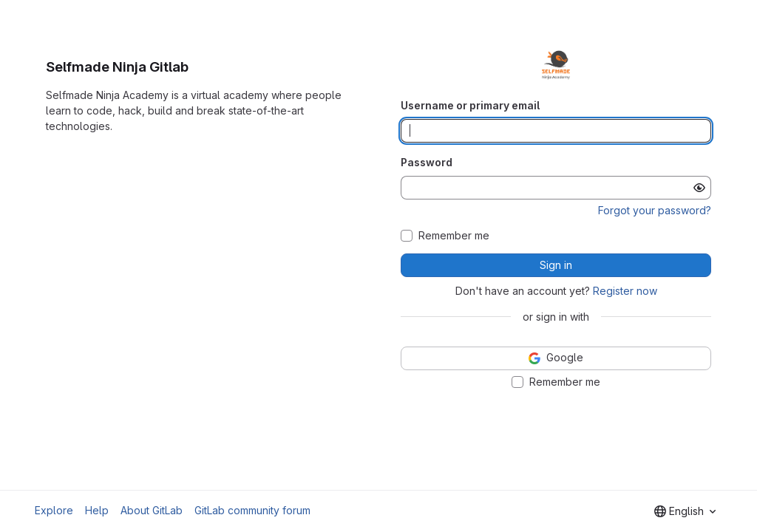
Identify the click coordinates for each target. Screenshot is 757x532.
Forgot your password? (655, 210)
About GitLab (152, 510)
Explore (54, 510)
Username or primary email (470, 105)
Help (97, 510)
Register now (625, 291)
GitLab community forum (252, 510)
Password (427, 162)
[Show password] (699, 188)
